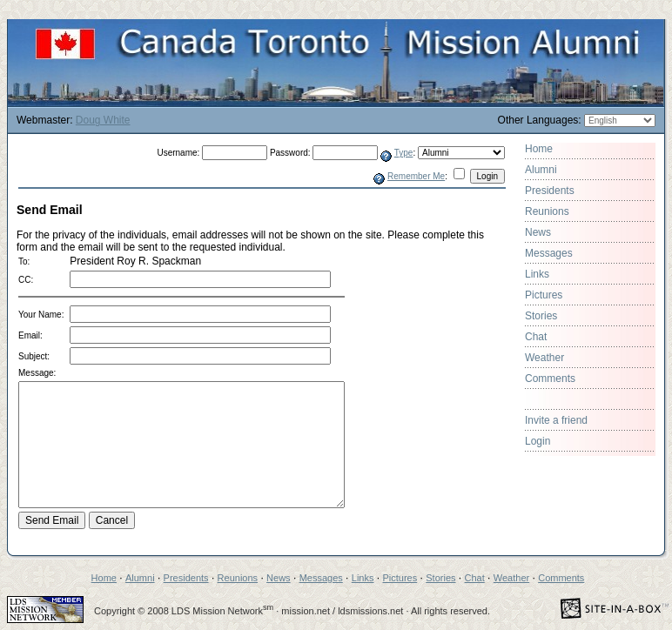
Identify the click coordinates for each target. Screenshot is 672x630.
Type (404, 153)
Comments (550, 379)
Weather (544, 358)
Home (539, 149)
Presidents (550, 191)
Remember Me (416, 176)
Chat (536, 337)
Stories (541, 316)
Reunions (547, 211)
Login (538, 441)
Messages (549, 253)
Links (537, 274)
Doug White (103, 120)
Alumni (541, 170)
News (538, 232)
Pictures (544, 295)
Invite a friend (556, 420)
